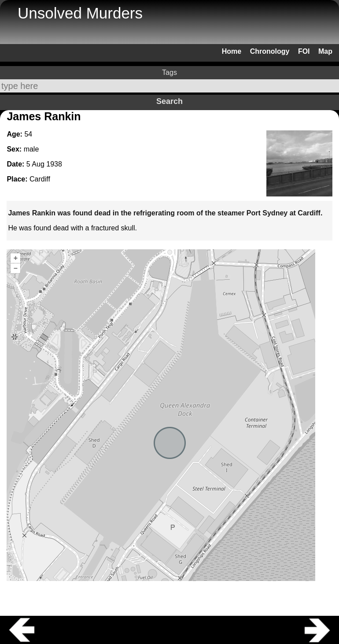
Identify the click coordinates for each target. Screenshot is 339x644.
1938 (54, 164)
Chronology (270, 51)
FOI (304, 51)
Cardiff (40, 179)
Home (232, 51)
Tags (169, 72)
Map (325, 51)
